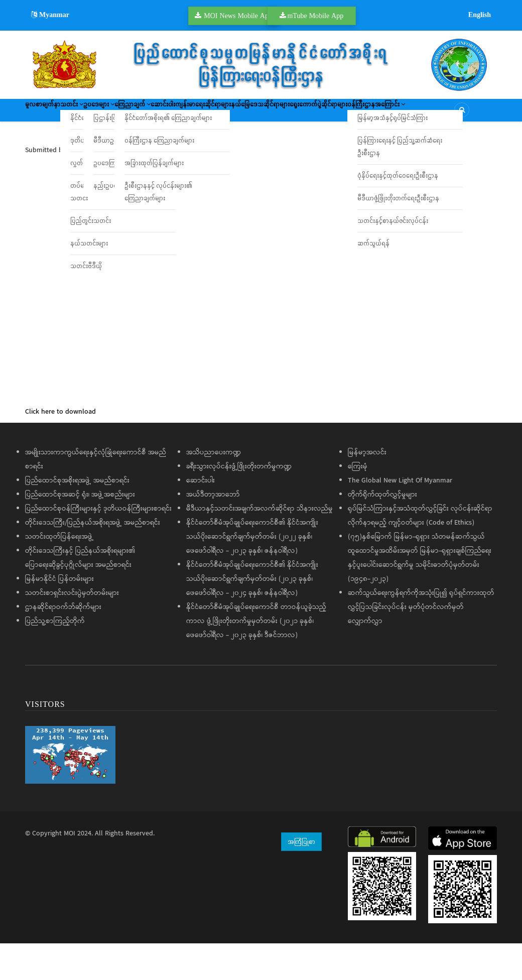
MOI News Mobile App (238, 16)
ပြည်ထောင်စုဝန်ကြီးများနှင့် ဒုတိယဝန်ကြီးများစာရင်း (98, 546)
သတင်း (98, 113)
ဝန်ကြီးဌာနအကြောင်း (142, 143)
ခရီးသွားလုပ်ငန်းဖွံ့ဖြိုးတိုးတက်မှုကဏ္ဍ (239, 504)
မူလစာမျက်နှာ (51, 113)
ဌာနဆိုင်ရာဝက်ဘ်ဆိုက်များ (63, 644)
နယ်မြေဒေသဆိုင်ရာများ (381, 113)
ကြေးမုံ (358, 504)
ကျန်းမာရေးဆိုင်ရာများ (304, 113)
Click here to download (60, 449)
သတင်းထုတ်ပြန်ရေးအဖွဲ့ (59, 574)
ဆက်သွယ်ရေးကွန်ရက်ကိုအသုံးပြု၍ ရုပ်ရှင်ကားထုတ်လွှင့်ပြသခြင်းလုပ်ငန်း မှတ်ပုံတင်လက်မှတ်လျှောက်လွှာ (421, 644)
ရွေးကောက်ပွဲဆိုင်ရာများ (64, 143)
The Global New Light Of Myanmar (400, 518)
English (480, 15)
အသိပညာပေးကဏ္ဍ (214, 489)
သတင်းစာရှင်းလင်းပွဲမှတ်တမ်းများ (72, 630)
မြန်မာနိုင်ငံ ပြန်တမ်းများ (59, 616)
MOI (70, 871)
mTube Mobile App (315, 16)
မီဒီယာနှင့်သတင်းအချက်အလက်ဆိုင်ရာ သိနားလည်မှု (259, 546)
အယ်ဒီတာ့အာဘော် (213, 532)
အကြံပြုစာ (301, 878)
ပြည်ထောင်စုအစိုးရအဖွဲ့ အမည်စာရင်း (77, 518)
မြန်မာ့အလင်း (367, 489)
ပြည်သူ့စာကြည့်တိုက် (55, 658)
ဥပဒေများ (144, 113)
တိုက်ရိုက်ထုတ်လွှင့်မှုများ (382, 532)
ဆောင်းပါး (246, 113)
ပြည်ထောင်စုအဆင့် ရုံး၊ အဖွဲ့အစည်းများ (80, 532)
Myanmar (50, 15)
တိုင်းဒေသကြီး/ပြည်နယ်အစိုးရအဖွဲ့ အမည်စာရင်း (93, 560)
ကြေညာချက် (197, 113)
